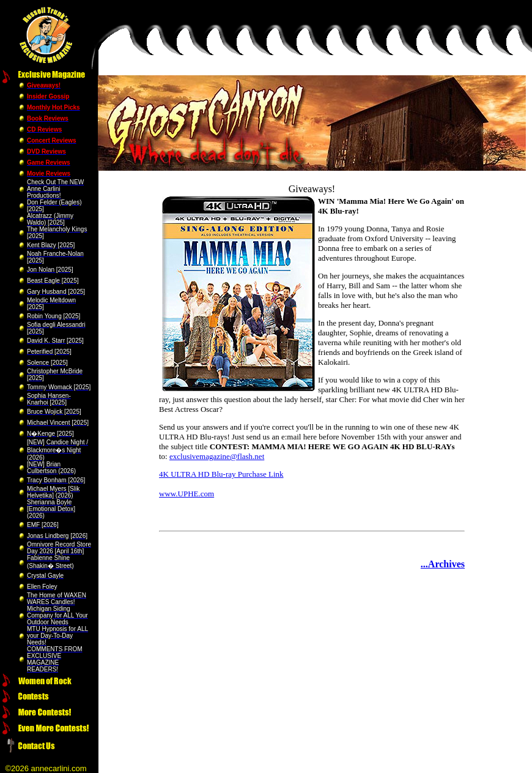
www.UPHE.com (187, 494)
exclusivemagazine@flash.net (217, 456)
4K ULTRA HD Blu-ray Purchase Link (221, 474)
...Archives (443, 564)
